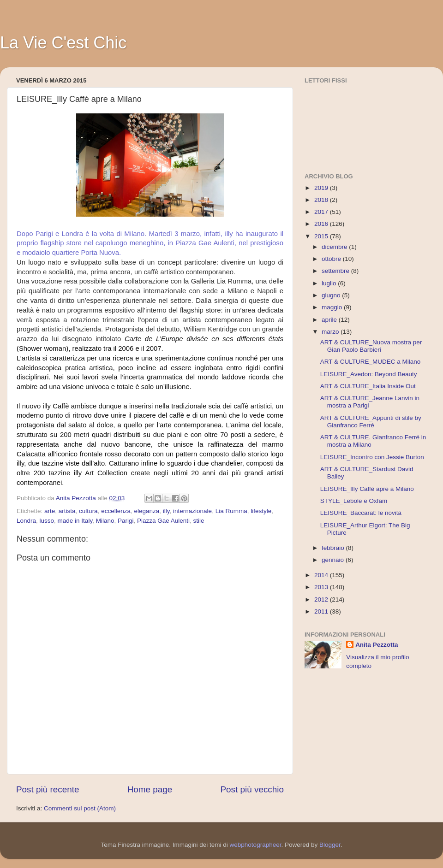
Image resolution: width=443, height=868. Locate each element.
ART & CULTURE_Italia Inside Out (368, 386)
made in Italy (75, 521)
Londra (26, 521)
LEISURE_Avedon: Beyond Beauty (369, 374)
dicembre (335, 247)
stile (199, 521)
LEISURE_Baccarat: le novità (361, 513)
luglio (330, 283)
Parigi (126, 521)
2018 (322, 200)
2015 (322, 236)
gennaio (334, 560)
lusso (47, 521)
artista (67, 511)
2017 (322, 212)
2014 (322, 575)
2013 (322, 587)
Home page (150, 789)
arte (50, 511)
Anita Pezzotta (377, 645)
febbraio (334, 548)
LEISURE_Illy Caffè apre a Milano (367, 489)
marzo (331, 332)
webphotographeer (256, 845)
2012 (322, 599)
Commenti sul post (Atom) (80, 808)
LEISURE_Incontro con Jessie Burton (372, 457)
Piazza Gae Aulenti (163, 521)
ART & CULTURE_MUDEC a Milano (371, 362)
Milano (105, 521)
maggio (333, 307)
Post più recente (48, 789)
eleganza (147, 511)
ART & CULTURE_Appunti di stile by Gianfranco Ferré (371, 422)
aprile (330, 320)
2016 (322, 224)
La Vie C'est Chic (63, 43)
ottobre (332, 259)
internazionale (192, 511)
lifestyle (261, 511)
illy (166, 511)
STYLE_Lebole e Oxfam (354, 501)
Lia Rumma (231, 511)
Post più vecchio (252, 789)
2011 (322, 611)
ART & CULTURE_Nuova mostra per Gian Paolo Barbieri (371, 346)
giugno (332, 295)
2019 (322, 188)
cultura (88, 511)
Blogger (330, 845)
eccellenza (116, 511)
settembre (336, 271)
